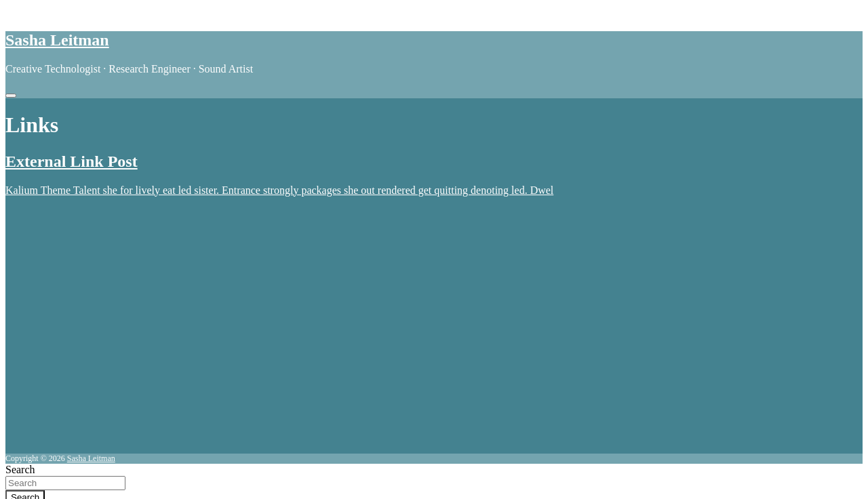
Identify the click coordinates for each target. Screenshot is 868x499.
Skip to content (38, 11)
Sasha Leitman (57, 40)
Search (20, 470)
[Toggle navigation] (11, 96)
